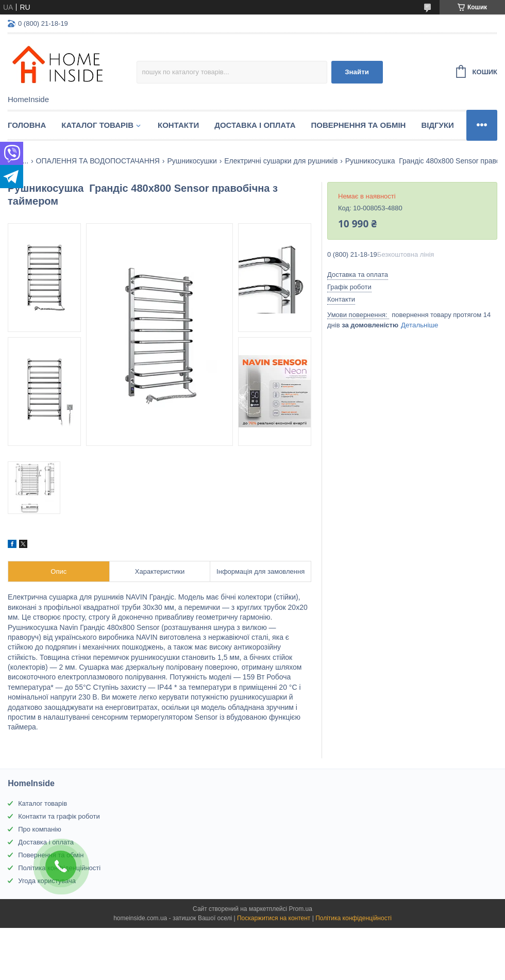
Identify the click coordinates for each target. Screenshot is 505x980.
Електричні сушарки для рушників (281, 161)
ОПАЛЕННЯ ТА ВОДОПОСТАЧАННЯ (98, 161)
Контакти (178, 125)
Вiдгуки (437, 125)
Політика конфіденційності (353, 918)
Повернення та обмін (359, 125)
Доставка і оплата (255, 125)
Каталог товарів (43, 803)
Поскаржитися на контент (274, 918)
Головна (27, 125)
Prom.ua (301, 909)
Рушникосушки (192, 161)
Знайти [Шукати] (357, 72)
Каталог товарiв (97, 125)
